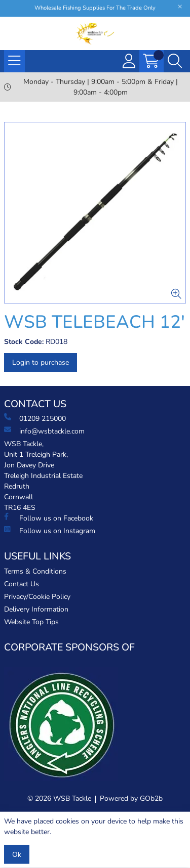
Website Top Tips (31, 622)
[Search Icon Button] (175, 61)
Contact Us (22, 584)
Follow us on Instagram (50, 531)
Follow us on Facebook (49, 518)
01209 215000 (35, 418)
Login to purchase (41, 362)
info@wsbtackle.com (44, 431)
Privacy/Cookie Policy (37, 597)
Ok (17, 855)
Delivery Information (36, 609)
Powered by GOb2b (131, 798)
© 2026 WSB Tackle (59, 798)
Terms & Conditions (35, 571)
